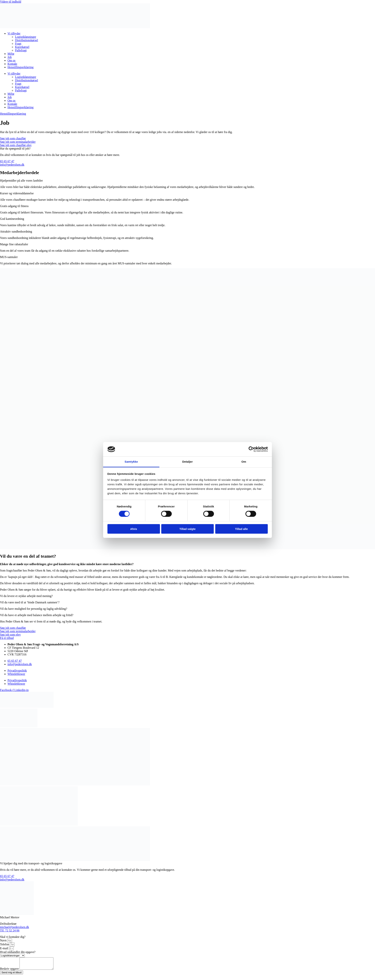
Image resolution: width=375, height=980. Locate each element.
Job (10, 57)
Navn (4, 940)
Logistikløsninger (26, 37)
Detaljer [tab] (187, 462)
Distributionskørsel (27, 40)
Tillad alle (241, 529)
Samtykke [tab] (131, 462)
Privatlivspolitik (17, 671)
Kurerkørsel (22, 47)
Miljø (11, 54)
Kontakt (12, 64)
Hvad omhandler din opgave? (18, 952)
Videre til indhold (11, 2)
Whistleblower (16, 674)
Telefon (5, 944)
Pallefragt (21, 50)
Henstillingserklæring (21, 67)
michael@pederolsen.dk (15, 927)
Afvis (134, 529)
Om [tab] (244, 462)
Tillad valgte (187, 529)
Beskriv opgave (10, 971)
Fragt (18, 44)
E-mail (4, 948)
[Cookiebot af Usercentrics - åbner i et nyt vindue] (251, 449)
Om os (11, 60)
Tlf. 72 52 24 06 (10, 930)
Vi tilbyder (14, 33)
